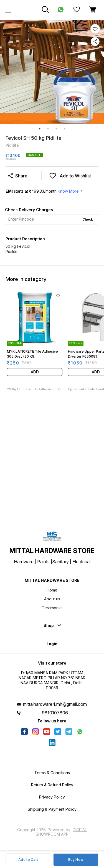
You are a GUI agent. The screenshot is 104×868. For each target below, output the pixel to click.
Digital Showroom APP (61, 832)
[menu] (8, 10)
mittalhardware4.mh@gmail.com (55, 704)
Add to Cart (28, 860)
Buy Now (76, 860)
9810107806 (55, 713)
